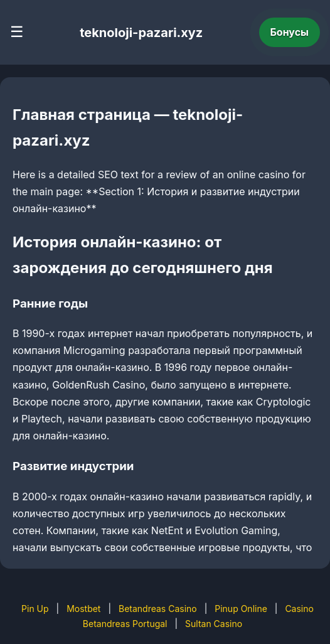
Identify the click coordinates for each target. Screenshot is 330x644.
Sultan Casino (214, 624)
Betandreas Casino (158, 609)
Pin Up (35, 609)
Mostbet (83, 609)
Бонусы (290, 32)
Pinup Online (241, 609)
